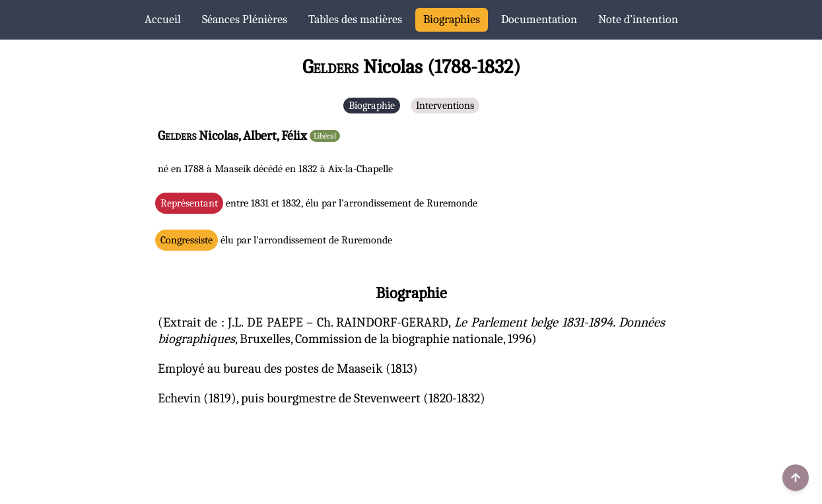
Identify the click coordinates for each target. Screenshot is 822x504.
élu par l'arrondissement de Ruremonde (276, 240)
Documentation (539, 19)
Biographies (452, 19)
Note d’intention (638, 19)
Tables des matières (355, 19)
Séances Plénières (245, 19)
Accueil (163, 19)
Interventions (445, 106)
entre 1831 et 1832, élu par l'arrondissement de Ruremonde (319, 203)
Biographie (372, 106)
